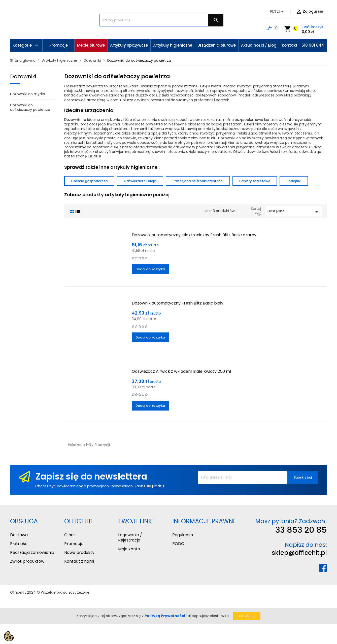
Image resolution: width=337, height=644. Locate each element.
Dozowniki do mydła (28, 94)
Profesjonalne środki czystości (198, 181)
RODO (178, 544)
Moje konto (129, 549)
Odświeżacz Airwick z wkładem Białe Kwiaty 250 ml (181, 371)
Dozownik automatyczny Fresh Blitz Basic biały (178, 303)
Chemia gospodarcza (89, 181)
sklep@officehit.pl (299, 553)
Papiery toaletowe (255, 181)
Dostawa (19, 535)
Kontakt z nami (79, 561)
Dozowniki (23, 76)
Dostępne (294, 212)
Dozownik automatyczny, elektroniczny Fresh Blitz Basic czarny (194, 235)
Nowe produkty (79, 552)
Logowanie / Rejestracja (130, 537)
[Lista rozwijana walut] (278, 12)
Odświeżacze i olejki (140, 181)
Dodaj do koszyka (150, 269)
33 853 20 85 (301, 530)
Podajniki (294, 181)
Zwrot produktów (27, 561)
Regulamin (183, 535)
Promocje (74, 544)
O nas (70, 535)
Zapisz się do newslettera (91, 476)
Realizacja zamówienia (32, 552)
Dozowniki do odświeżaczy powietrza (30, 107)
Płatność (19, 544)
